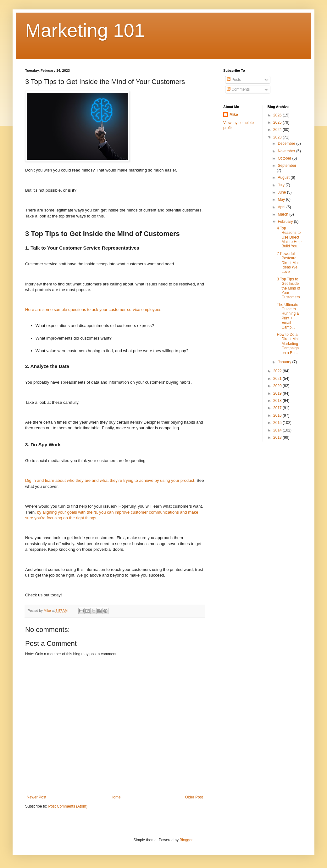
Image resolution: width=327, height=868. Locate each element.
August (284, 178)
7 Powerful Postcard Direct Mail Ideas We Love (288, 263)
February (286, 222)
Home (116, 797)
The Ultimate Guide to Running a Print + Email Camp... (288, 316)
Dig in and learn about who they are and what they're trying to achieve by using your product (110, 480)
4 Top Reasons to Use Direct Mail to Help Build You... (289, 237)
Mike (234, 115)
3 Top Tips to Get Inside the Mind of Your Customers (288, 288)
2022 (278, 371)
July (282, 185)
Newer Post (36, 797)
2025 (278, 122)
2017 (278, 408)
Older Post (194, 797)
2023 (278, 137)
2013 (278, 437)
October (285, 158)
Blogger (186, 840)
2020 (278, 386)
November (287, 151)
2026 (278, 115)
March (283, 214)
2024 (278, 130)
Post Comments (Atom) (68, 806)
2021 (278, 379)
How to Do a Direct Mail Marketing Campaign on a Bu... (288, 344)
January (285, 362)
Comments (238, 89)
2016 (278, 415)
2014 (278, 430)
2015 (278, 423)
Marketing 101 (85, 30)
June (282, 192)
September (287, 166)
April (282, 207)
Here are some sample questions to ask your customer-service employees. (94, 310)
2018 (278, 401)
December (287, 144)
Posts (234, 80)
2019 (278, 393)
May (282, 200)
